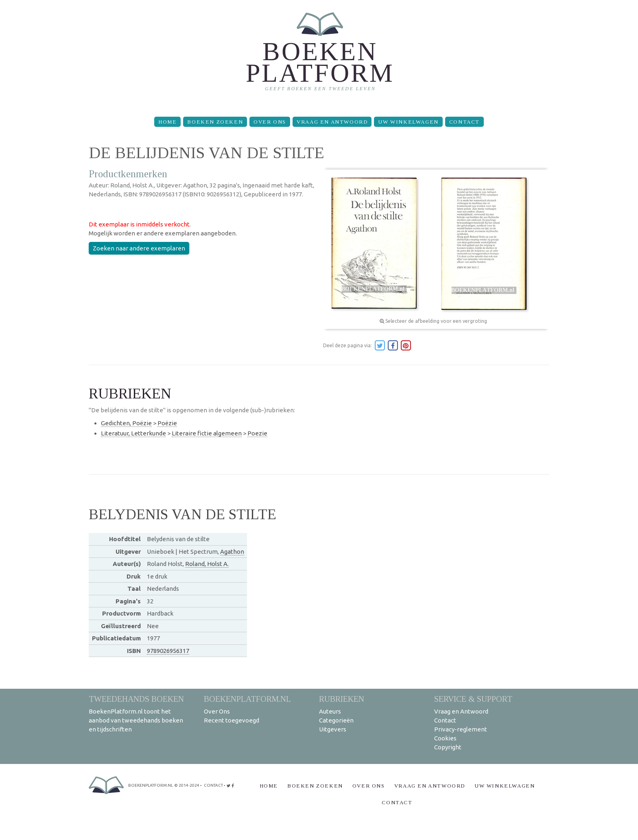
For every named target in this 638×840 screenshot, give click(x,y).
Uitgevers (333, 729)
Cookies (445, 738)
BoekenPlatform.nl (247, 699)
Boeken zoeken (215, 122)
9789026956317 (168, 651)
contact (213, 785)
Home (167, 122)
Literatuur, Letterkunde (133, 433)
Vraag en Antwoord (332, 122)
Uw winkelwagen (408, 122)
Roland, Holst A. (207, 564)
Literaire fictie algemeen (207, 433)
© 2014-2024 (187, 785)
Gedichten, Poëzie (126, 423)
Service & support (473, 699)
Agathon (232, 552)
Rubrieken (342, 699)
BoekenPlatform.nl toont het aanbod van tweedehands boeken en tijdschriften (136, 720)
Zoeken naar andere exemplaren (139, 248)
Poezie (257, 433)
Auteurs (330, 711)
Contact (464, 122)
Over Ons (270, 122)
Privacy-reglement (461, 729)
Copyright (448, 747)
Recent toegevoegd (232, 720)
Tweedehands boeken (136, 699)
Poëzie (167, 423)
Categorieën (336, 720)
